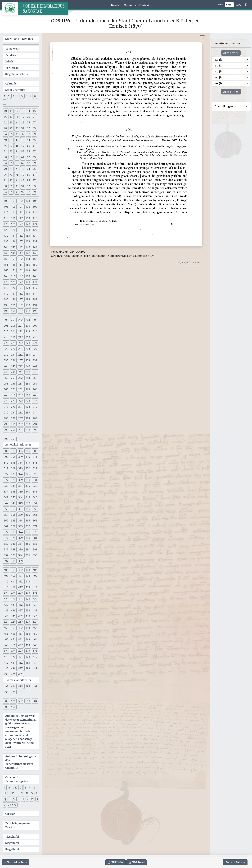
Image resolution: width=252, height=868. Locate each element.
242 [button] (20, 366)
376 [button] (35, 532)
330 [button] (28, 480)
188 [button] (28, 299)
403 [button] (28, 570)
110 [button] (6, 212)
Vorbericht (12, 68)
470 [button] (6, 651)
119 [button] (35, 218)
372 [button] (6, 532)
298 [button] (28, 430)
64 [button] (5, 163)
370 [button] (28, 526)
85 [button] (23, 180)
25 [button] (23, 122)
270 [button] (6, 401)
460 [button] (6, 639)
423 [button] (28, 593)
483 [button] (28, 663)
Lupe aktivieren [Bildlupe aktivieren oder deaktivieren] (189, 262)
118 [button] (28, 218)
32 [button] (28, 128)
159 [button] (35, 265)
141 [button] (13, 247)
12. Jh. (219, 60)
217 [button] (20, 337)
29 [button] (11, 128)
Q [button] (5, 799)
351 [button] (35, 503)
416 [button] (13, 587)
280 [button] (6, 413)
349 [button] (20, 503)
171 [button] (13, 282)
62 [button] (28, 157)
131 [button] (13, 236)
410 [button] (6, 582)
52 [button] (5, 151)
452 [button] (20, 628)
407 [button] (20, 576)
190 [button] (6, 305)
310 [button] (28, 457)
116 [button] (13, 218)
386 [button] (35, 544)
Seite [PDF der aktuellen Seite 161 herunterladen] (116, 862)
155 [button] (6, 265)
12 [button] (17, 111)
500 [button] (6, 701)
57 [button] (34, 151)
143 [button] (28, 247)
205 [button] (6, 326)
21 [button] (34, 117)
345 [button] (28, 497)
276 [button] (13, 407)
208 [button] (28, 326)
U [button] (23, 799)
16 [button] (5, 117)
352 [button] (6, 509)
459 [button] (35, 634)
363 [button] (13, 521)
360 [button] (28, 515)
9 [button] (5, 102)
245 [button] (6, 372)
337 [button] (6, 492)
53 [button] (11, 151)
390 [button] (28, 549)
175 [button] (6, 288)
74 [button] (28, 169)
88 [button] (5, 186)
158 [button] (28, 265)
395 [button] (28, 555)
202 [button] (20, 320)
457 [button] (20, 634)
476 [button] (13, 657)
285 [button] (6, 418)
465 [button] (6, 645)
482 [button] (20, 663)
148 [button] (28, 253)
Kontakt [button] (144, 5)
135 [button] (6, 241)
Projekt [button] (129, 5)
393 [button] (13, 555)
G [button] (34, 788)
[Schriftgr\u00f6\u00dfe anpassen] (239, 5)
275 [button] (6, 407)
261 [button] (13, 389)
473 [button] (28, 651)
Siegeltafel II (13, 843)
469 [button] (35, 645)
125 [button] (6, 230)
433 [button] (28, 605)
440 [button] (6, 616)
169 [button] (35, 276)
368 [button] (13, 526)
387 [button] (6, 549)
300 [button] (6, 439)
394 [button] (20, 555)
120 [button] (6, 224)
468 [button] (28, 645)
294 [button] (35, 424)
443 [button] (28, 616)
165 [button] (6, 276)
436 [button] (13, 610)
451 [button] (13, 628)
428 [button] (28, 599)
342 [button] (6, 497)
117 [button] (20, 218)
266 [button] (13, 395)
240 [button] (6, 366)
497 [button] (35, 686)
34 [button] (5, 134)
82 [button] (5, 180)
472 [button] (20, 651)
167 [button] (20, 276)
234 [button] (35, 355)
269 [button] (35, 395)
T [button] (18, 799)
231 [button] (13, 355)
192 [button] (20, 305)
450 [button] (6, 628)
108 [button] (28, 207)
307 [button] (6, 457)
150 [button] (6, 259)
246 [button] (13, 372)
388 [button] (13, 549)
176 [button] (13, 288)
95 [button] (11, 192)
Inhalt (9, 61)
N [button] (27, 793)
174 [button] (35, 282)
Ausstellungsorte (226, 106)
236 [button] (13, 360)
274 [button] (35, 401)
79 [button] (23, 175)
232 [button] (20, 355)
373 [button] (13, 532)
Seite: (221, 5)
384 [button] (20, 544)
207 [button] (20, 326)
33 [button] (34, 128)
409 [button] (35, 576)
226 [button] (13, 349)
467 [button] (20, 645)
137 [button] (20, 241)
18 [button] (17, 117)
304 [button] (20, 451)
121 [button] (13, 224)
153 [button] (28, 259)
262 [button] (20, 389)
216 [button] (13, 337)
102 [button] (20, 201)
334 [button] (20, 486)
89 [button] (11, 186)
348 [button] (13, 503)
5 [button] (22, 96)
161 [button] (13, 270)
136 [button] (13, 241)
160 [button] (6, 270)
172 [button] (20, 282)
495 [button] (20, 686)
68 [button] (28, 163)
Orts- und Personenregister (17, 779)
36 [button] (17, 134)
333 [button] (13, 486)
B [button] (9, 788)
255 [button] (6, 384)
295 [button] (6, 430)
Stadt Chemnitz (15, 90)
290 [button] (6, 424)
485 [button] (6, 668)
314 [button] (20, 463)
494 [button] (13, 686)
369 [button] (20, 526)
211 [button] (13, 331)
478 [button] (28, 657)
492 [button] (20, 674)
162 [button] (20, 270)
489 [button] (35, 668)
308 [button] (13, 457)
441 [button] (13, 616)
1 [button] (5, 96)
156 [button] (13, 265)
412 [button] (20, 582)
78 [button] (17, 175)
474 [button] (35, 651)
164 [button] (35, 270)
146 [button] (13, 253)
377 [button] (6, 538)
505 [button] (6, 707)
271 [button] (13, 401)
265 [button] (6, 395)
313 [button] (13, 463)
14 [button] (28, 111)
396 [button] (35, 555)
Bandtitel (11, 55)
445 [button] (6, 622)
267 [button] (20, 395)
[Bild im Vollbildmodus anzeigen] (202, 38)
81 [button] (34, 175)
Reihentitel (12, 49)
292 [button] (20, 424)
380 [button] (28, 538)
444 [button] (35, 616)
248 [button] (28, 372)
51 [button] (34, 146)
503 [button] (28, 701)
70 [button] (5, 169)
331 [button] (35, 480)
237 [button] (20, 360)
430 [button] (6, 605)
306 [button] (35, 451)
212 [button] (20, 331)
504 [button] (35, 701)
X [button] (37, 799)
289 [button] (35, 418)
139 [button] (35, 241)
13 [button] (23, 111)
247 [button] (20, 372)
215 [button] (6, 337)
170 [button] (6, 282)
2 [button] (9, 96)
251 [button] (13, 378)
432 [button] (20, 605)
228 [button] (28, 349)
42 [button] (17, 140)
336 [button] (35, 486)
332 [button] (6, 486)
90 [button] (17, 186)
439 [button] (35, 610)
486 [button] (13, 668)
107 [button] (20, 207)
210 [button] (6, 331)
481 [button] (13, 663)
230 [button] (6, 355)
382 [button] (6, 544)
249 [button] (35, 372)
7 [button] (31, 96)
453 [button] (28, 628)
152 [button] (20, 259)
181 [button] (13, 294)
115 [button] (6, 218)
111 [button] (13, 212)
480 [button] (6, 663)
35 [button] (11, 134)
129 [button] (35, 230)
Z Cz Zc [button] (12, 805)
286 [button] (13, 418)
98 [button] (28, 192)
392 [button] (6, 555)
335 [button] (28, 486)
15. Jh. (219, 77)
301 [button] (13, 439)
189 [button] (35, 299)
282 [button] (20, 413)
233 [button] (28, 355)
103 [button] (28, 201)
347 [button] (6, 503)
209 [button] (35, 326)
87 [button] (34, 180)
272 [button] (20, 401)
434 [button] (35, 605)
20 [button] (28, 117)
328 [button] (13, 480)
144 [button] (35, 247)
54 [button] (17, 151)
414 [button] (35, 582)
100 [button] (6, 201)
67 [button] (23, 163)
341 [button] (35, 492)
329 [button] (20, 480)
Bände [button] (115, 5)
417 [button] (20, 587)
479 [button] (35, 657)
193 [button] (28, 305)
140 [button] (6, 247)
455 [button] (6, 634)
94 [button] (5, 192)
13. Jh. (219, 66)
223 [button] (28, 343)
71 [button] (11, 169)
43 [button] (23, 140)
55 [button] (23, 151)
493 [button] (6, 686)
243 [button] (28, 366)
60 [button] (17, 157)
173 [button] (28, 282)
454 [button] (35, 628)
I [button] (9, 793)
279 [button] (35, 407)
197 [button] (20, 311)
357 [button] (6, 515)
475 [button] (6, 657)
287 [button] (20, 418)
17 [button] (11, 117)
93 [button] (34, 186)
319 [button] (20, 468)
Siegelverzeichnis (16, 74)
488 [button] (28, 668)
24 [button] (17, 122)
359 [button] (20, 515)
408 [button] (28, 576)
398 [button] (13, 561)
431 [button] (13, 605)
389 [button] (20, 549)
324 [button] (20, 474)
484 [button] (35, 663)
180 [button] (6, 294)
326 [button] (35, 474)
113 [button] (28, 212)
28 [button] (5, 128)
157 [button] (20, 265)
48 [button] (17, 146)
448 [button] (28, 622)
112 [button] (20, 212)
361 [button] (35, 515)
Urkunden (12, 84)
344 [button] (20, 497)
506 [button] (13, 707)
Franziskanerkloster (18, 680)
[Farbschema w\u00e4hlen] (246, 5)
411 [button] (13, 582)
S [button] (14, 799)
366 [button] (35, 521)
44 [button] (28, 140)
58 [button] (5, 157)
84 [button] (17, 180)
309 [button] (20, 457)
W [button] (32, 799)
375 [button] (28, 532)
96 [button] (17, 192)
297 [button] (20, 430)
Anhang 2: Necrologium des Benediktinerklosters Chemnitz (21, 762)
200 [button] (6, 320)
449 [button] (35, 622)
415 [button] (6, 587)
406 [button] (13, 576)
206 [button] (13, 326)
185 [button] (6, 299)
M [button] (22, 793)
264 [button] (35, 389)
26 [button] (28, 122)
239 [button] (35, 360)
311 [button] (35, 457)
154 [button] (35, 259)
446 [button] (13, 622)
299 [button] (35, 430)
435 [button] (6, 610)
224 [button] (35, 343)
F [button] (29, 788)
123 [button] (28, 224)
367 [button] (6, 526)
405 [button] (6, 576)
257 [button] (20, 384)
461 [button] (13, 639)
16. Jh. (219, 83)
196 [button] (13, 311)
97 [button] (23, 192)
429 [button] (35, 599)
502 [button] (20, 701)
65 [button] (11, 163)
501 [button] (13, 701)
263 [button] (28, 389)
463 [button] (28, 639)
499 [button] (13, 692)
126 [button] (13, 230)
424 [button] (35, 593)
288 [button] (28, 418)
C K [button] (15, 788)
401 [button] (13, 570)
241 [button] (13, 366)
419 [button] (35, 587)
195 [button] (6, 311)
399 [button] (20, 561)
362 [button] (6, 521)
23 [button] (11, 122)
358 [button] (13, 515)
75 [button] (34, 169)
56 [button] (28, 151)
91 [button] (23, 186)
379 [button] (20, 538)
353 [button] (13, 509)
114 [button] (35, 212)
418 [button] (28, 587)
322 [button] (6, 474)
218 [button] (28, 337)
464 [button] (35, 639)
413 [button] (28, 582)
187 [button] (20, 299)
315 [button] (28, 463)
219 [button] (35, 337)
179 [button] (35, 288)
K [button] (13, 793)
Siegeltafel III (14, 849)
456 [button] (13, 634)
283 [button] (28, 413)
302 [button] (6, 451)
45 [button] (34, 140)
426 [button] (13, 599)
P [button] (36, 793)
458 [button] (28, 634)
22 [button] (5, 122)
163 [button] (28, 270)
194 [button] (35, 305)
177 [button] (20, 288)
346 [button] (35, 497)
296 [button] (13, 430)
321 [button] (35, 468)
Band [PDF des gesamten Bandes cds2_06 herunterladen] (137, 862)
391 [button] (35, 549)
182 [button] (20, 294)
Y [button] (5, 805)
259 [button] (35, 384)
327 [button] (6, 480)
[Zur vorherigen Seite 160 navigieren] (16, 862)
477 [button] (20, 657)
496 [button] (28, 686)
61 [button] (23, 157)
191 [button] (13, 305)
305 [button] (28, 451)
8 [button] (35, 96)
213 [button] (28, 331)
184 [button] (35, 294)
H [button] (5, 793)
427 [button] (20, 599)
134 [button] (35, 236)
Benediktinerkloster (18, 445)
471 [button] (13, 651)
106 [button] (13, 207)
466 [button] (13, 645)
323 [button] (13, 474)
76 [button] (5, 175)
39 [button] (34, 134)
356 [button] (35, 509)
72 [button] (17, 169)
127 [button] (20, 230)
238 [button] (28, 360)
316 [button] (35, 463)
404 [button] (35, 570)
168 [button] (28, 276)
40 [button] (5, 140)
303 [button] (13, 451)
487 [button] (20, 668)
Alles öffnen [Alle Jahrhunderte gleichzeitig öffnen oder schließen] (231, 53)
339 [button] (20, 492)
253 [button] (28, 378)
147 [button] (20, 253)
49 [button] (23, 146)
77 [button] (11, 175)
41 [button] (11, 140)
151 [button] (13, 259)
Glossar (10, 814)
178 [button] (28, 288)
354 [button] (20, 509)
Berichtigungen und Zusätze (18, 825)
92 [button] (28, 186)
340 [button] (28, 492)
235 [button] (6, 360)
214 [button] (35, 331)
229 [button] (35, 349)
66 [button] (17, 163)
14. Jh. (219, 71)
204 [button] (35, 320)
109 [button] (35, 207)
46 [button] (5, 146)
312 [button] (6, 463)
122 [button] (20, 224)
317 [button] (6, 468)
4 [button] (18, 96)
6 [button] (26, 96)
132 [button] (20, 236)
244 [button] (35, 366)
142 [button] (20, 247)
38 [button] (28, 134)
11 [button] (11, 111)
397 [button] (6, 561)
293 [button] (28, 424)
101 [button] (13, 201)
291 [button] (13, 424)
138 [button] (28, 241)
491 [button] (13, 674)
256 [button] (13, 384)
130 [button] (6, 236)
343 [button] (13, 497)
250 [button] (6, 378)
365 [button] (28, 521)
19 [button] (23, 117)
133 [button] (28, 236)
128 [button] (28, 230)
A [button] (5, 788)
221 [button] (13, 343)
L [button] (17, 793)
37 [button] (23, 134)
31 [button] (23, 128)
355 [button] (28, 509)
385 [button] (28, 544)
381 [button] (35, 538)
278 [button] (28, 407)
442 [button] (20, 616)
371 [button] (35, 526)
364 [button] (20, 521)
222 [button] (20, 343)
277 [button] (20, 407)
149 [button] (35, 253)
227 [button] (20, 349)
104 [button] (35, 201)
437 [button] (20, 610)
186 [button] (13, 299)
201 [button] (13, 320)
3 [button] (13, 96)
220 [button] (6, 343)
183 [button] (28, 294)
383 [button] (13, 544)
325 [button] (28, 474)
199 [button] (35, 311)
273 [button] (28, 401)
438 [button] (28, 610)
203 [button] (28, 320)
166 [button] (13, 276)
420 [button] (6, 593)
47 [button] (11, 146)
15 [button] (34, 111)
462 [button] (20, 639)
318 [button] (13, 468)
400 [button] (6, 570)
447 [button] (20, 622)
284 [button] (35, 413)
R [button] (9, 799)
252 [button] (20, 378)
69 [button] (34, 163)
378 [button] (13, 538)
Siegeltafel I (13, 837)
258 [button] (28, 384)
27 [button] (34, 122)
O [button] (32, 793)
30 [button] (17, 128)
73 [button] (23, 169)
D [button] (21, 788)
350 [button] (28, 503)
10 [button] (5, 111)
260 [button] (6, 389)
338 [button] (13, 492)
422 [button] (20, 593)
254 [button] (35, 378)
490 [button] (6, 674)
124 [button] (35, 224)
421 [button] (13, 593)
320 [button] (28, 468)
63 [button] (34, 157)
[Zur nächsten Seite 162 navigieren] (235, 862)
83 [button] (11, 180)
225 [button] (6, 349)
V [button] (27, 799)
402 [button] (20, 570)
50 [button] (28, 146)
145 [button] (6, 253)
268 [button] (28, 395)
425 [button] (6, 599)
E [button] (25, 788)
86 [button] (28, 180)
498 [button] (6, 692)
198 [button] (28, 311)
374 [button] (20, 532)
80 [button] (28, 175)
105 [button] (6, 207)
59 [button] (11, 157)
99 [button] (34, 192)
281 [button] (13, 413)
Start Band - (19, 39)
